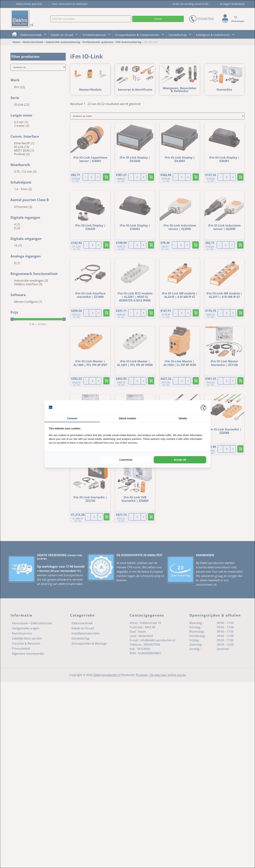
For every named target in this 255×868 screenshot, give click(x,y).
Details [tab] (183, 418)
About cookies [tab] (127, 418)
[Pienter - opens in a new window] (203, 408)
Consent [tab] (72, 418)
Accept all (180, 460)
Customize (126, 460)
